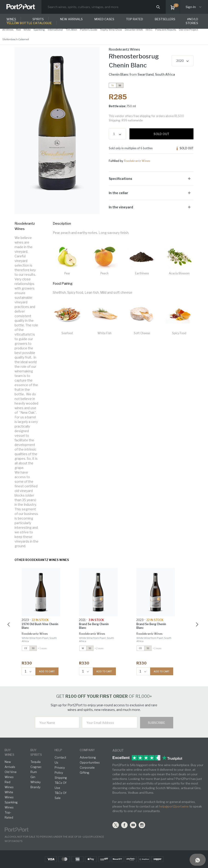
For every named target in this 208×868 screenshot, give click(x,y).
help (58, 750)
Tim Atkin (71, 30)
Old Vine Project (188, 30)
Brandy (35, 787)
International (55, 30)
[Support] (198, 860)
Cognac (36, 767)
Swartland (146, 74)
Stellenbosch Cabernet (16, 39)
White (27, 30)
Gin (33, 777)
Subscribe (157, 723)
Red (18, 30)
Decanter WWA (134, 30)
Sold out (161, 134)
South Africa (165, 74)
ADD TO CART (47, 671)
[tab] (151, 178)
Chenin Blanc (119, 74)
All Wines (8, 30)
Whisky (36, 782)
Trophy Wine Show (111, 30)
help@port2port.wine (174, 806)
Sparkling (39, 30)
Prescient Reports (166, 30)
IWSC (149, 30)
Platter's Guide (89, 30)
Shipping (61, 778)
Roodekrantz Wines (137, 161)
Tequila (35, 762)
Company (87, 750)
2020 (180, 61)
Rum (34, 772)
